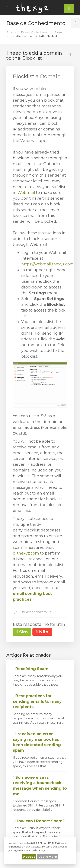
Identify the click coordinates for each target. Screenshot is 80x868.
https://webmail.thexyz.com (48, 264)
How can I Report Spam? (39, 821)
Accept (29, 857)
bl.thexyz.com (26, 553)
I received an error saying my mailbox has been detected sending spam (37, 742)
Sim (22, 632)
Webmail (27, 193)
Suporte (11, 32)
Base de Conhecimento (35, 32)
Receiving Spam (31, 669)
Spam (58, 32)
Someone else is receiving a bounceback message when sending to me (40, 786)
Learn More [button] (48, 857)
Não (42, 632)
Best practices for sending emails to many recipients (37, 701)
